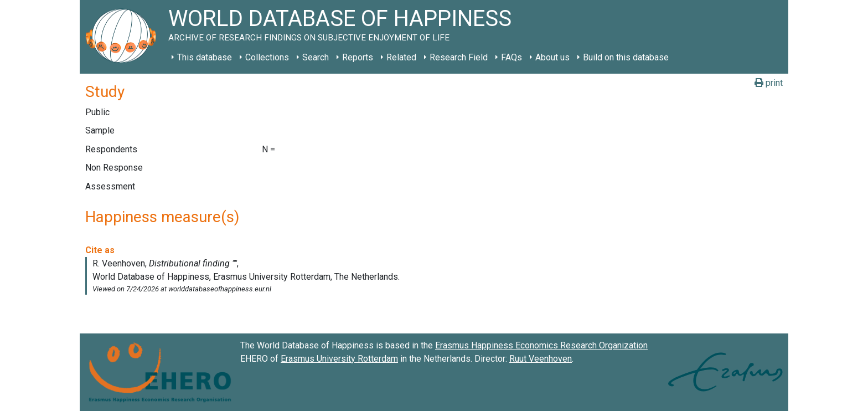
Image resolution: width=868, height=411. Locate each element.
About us (552, 57)
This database (205, 57)
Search (316, 57)
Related (401, 57)
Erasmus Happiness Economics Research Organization (541, 345)
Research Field (459, 57)
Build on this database (626, 57)
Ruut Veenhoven (541, 359)
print (769, 83)
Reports (358, 57)
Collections (267, 57)
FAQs (512, 57)
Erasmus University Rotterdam (339, 359)
